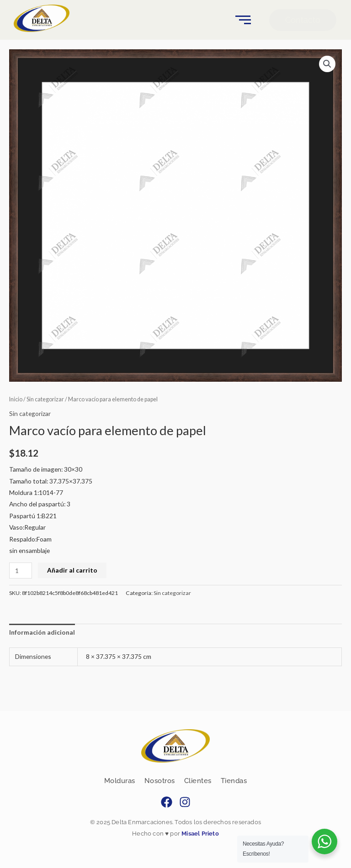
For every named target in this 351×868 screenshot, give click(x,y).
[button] (327, 64)
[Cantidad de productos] (21, 571)
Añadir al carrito (72, 570)
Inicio (16, 399)
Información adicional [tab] (42, 632)
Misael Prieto (199, 834)
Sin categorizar (45, 399)
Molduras (120, 781)
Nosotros (160, 781)
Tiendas (234, 781)
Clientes (198, 781)
